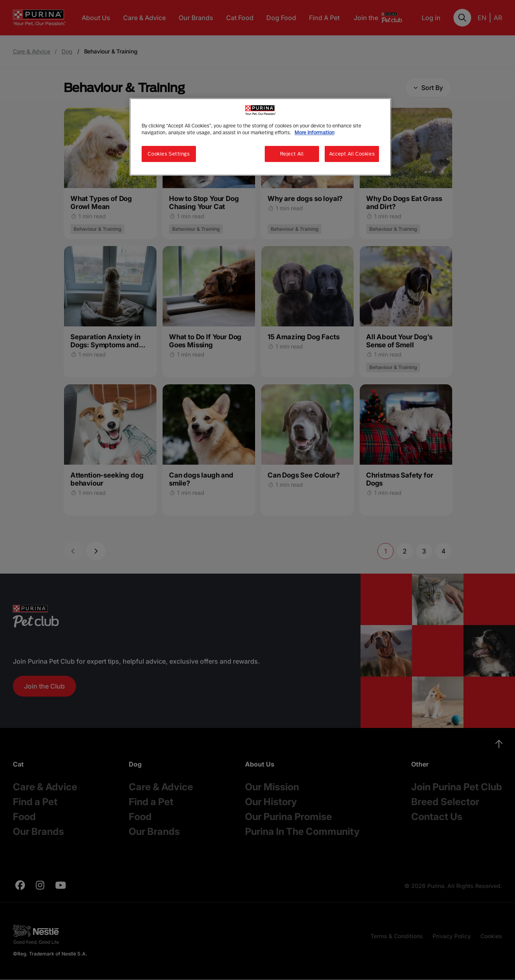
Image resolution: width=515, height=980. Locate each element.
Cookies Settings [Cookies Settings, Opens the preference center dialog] (169, 154)
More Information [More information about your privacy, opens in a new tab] (314, 132)
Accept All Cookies (352, 154)
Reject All (292, 154)
